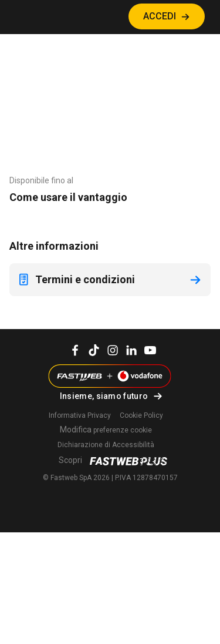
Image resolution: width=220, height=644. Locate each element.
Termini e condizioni (76, 280)
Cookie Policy (141, 415)
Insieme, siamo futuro (104, 396)
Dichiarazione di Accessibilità (106, 445)
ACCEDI (160, 16)
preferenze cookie (106, 430)
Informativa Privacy (80, 415)
